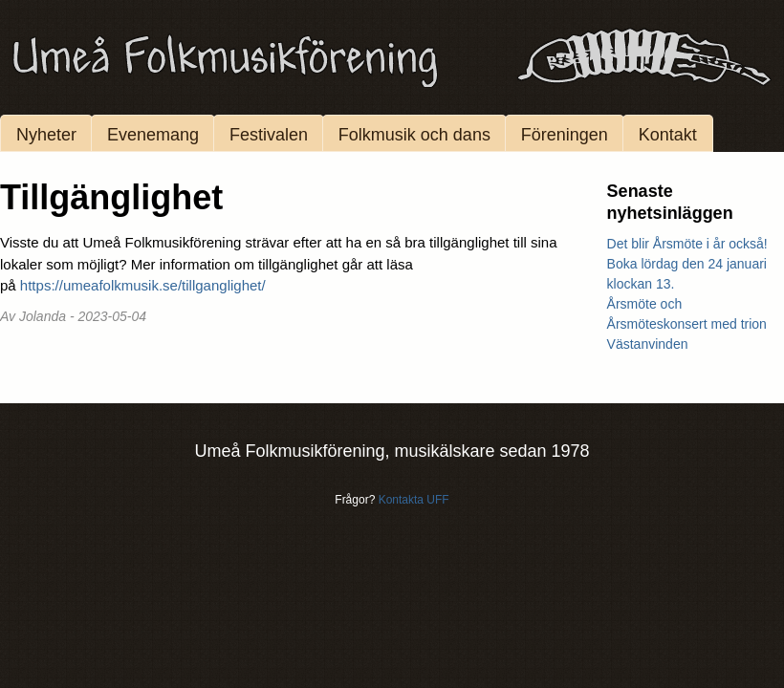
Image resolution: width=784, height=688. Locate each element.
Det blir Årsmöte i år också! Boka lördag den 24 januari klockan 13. (687, 264)
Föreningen (565, 135)
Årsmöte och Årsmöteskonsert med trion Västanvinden (687, 324)
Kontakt (668, 135)
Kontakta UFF (414, 500)
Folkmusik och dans (414, 135)
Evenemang (153, 135)
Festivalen (269, 135)
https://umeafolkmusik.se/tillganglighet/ (143, 285)
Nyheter (46, 135)
